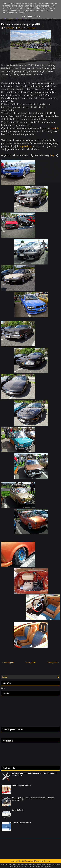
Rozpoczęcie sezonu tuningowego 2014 (21, 24)
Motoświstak (29, 861)
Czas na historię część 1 (21, 822)
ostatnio (55, 128)
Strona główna (31, 663)
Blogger (47, 861)
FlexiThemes (12, 864)
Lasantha (33, 864)
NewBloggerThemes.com (18, 866)
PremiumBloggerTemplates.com (48, 864)
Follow (4, 688)
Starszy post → (53, 663)
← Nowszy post (8, 663)
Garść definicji (18, 810)
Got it (37, 16)
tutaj (52, 155)
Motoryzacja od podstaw (22, 786)
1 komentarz (31, 28)
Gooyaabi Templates (45, 866)
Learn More (27, 16)
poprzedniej (25, 146)
